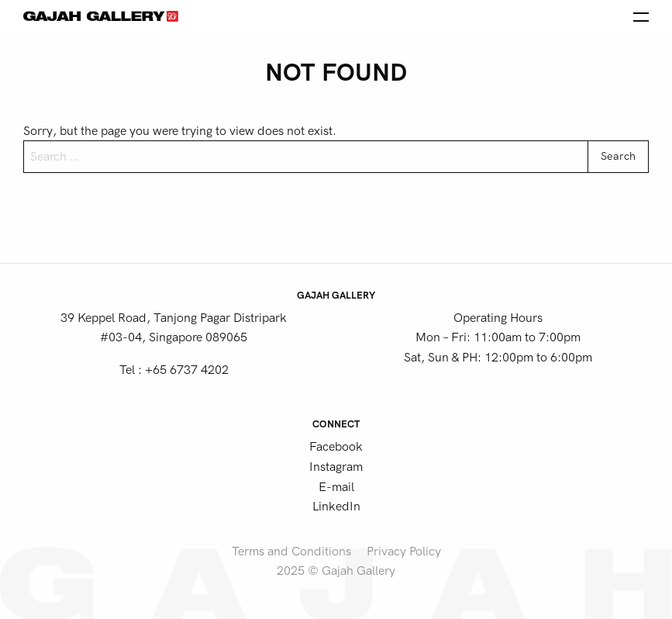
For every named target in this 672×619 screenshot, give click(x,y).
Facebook (336, 447)
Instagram (336, 467)
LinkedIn (336, 507)
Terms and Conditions (291, 552)
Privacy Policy (404, 552)
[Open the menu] (641, 16)
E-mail (336, 487)
